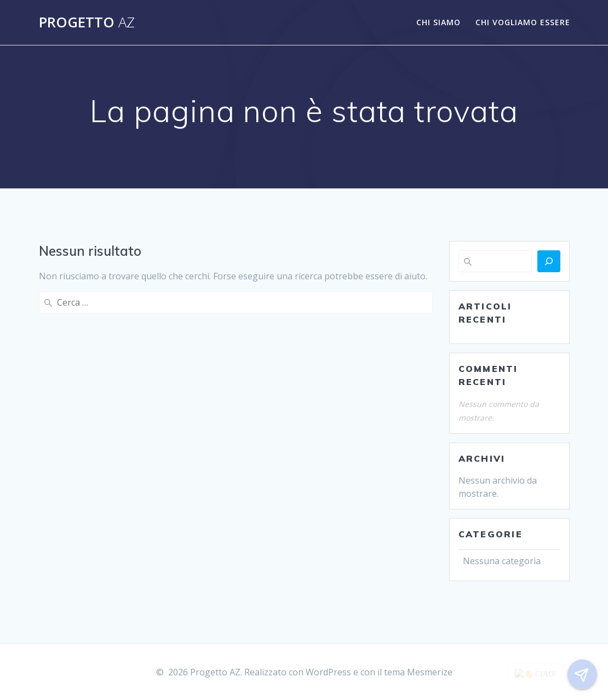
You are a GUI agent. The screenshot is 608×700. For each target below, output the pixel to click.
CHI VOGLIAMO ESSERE (523, 22)
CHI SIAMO (438, 22)
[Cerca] (549, 261)
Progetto (87, 22)
